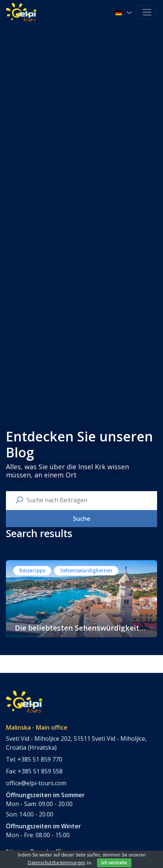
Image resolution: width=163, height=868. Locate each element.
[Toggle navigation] (147, 12)
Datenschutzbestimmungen (56, 863)
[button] (125, 12)
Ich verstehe (114, 863)
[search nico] (87, 500)
